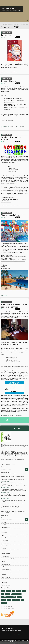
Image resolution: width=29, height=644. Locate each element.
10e (17, 591)
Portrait (3, 567)
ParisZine (21, 375)
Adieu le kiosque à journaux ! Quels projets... (13, 511)
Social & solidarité (6, 577)
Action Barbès (8, 9)
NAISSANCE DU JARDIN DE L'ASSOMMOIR (13, 489)
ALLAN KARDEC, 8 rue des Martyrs (13, 99)
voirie (14, 591)
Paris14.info (18, 377)
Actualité (4, 525)
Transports (4, 580)
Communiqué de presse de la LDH (9, 199)
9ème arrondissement (16, 594)
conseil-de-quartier (6, 597)
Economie (4, 548)
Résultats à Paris (5, 201)
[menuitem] (8, 24)
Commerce (4, 530)
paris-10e (7, 594)
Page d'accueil (16, 24)
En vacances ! (7, 35)
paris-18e (4, 600)
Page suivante (24, 420)
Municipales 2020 (6, 564)
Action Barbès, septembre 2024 (10, 506)
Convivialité (4, 533)
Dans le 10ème (5, 540)
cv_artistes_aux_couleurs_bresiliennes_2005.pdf (13, 261)
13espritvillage (4, 377)
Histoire (3, 561)
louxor (3, 591)
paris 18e (14, 600)
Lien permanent (5, 72)
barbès (24, 591)
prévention (9, 591)
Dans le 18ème (5, 543)
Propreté (4, 575)
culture (9, 600)
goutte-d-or (4, 603)
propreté (20, 597)
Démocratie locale (6, 546)
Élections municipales (6, 551)
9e (20, 591)
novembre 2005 (7, 24)
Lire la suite (8, 448)
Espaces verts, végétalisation (8, 559)
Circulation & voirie (6, 527)
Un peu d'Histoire (9, 81)
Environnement (5, 556)
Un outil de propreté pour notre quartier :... (13, 494)
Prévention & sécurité (7, 569)
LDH (19, 156)
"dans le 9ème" (13, 116)
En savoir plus (17, 643)
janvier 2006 (25, 24)
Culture (3, 535)
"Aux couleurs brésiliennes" (13, 215)
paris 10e (14, 597)
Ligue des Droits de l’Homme (19, 316)
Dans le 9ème (5, 538)
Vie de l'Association (6, 585)
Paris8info (11, 375)
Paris (22, 600)
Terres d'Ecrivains (5, 87)
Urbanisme (4, 582)
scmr (3, 594)
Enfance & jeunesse (6, 554)
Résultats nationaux (6, 202)
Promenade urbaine (6, 572)
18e (19, 600)
